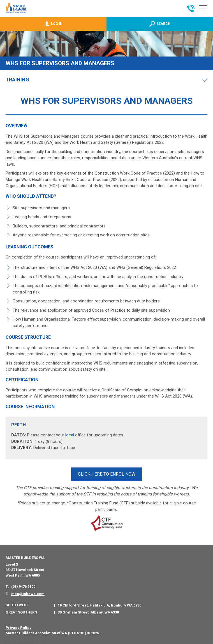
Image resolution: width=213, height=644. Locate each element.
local (70, 435)
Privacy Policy (18, 626)
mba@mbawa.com (28, 592)
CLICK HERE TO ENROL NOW (107, 473)
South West (17, 603)
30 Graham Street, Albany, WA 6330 (88, 611)
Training (17, 80)
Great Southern (21, 610)
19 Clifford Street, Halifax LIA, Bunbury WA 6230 (99, 604)
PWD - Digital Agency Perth (26, 641)
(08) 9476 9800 (23, 585)
